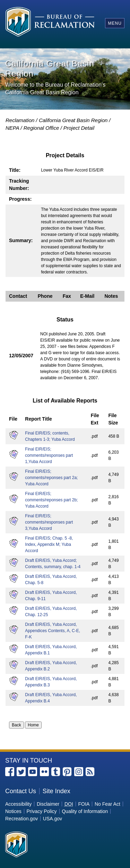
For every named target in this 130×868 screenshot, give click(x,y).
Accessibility (18, 804)
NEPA (12, 128)
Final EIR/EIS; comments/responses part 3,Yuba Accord (49, 522)
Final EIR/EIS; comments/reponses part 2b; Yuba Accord (51, 500)
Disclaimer (48, 804)
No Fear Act (107, 804)
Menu (115, 23)
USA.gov (53, 819)
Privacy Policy (41, 811)
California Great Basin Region (73, 120)
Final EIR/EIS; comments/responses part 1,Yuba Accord (49, 455)
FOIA (84, 804)
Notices (13, 811)
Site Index (57, 791)
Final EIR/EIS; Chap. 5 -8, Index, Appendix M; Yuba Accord (49, 544)
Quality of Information (85, 811)
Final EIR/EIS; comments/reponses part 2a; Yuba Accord (51, 478)
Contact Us (21, 791)
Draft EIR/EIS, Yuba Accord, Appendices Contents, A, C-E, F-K (53, 631)
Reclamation (20, 120)
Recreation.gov (21, 819)
